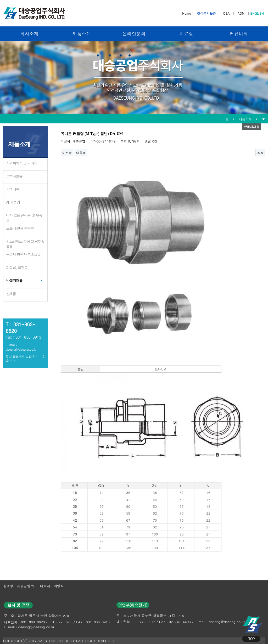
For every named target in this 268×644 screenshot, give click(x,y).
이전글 (67, 153)
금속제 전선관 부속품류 (23, 254)
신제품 (11, 294)
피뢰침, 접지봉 (17, 267)
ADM (241, 13)
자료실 (186, 34)
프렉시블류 (14, 176)
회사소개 (29, 34)
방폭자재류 (14, 281)
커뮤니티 (239, 34)
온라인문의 (134, 34)
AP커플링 (13, 202)
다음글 (81, 153)
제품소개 (82, 34)
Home (187, 13)
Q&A (226, 13)
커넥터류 (13, 189)
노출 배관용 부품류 (20, 228)
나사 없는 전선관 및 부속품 (24, 218)
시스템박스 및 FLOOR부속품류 (25, 244)
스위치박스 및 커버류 (22, 163)
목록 (260, 153)
